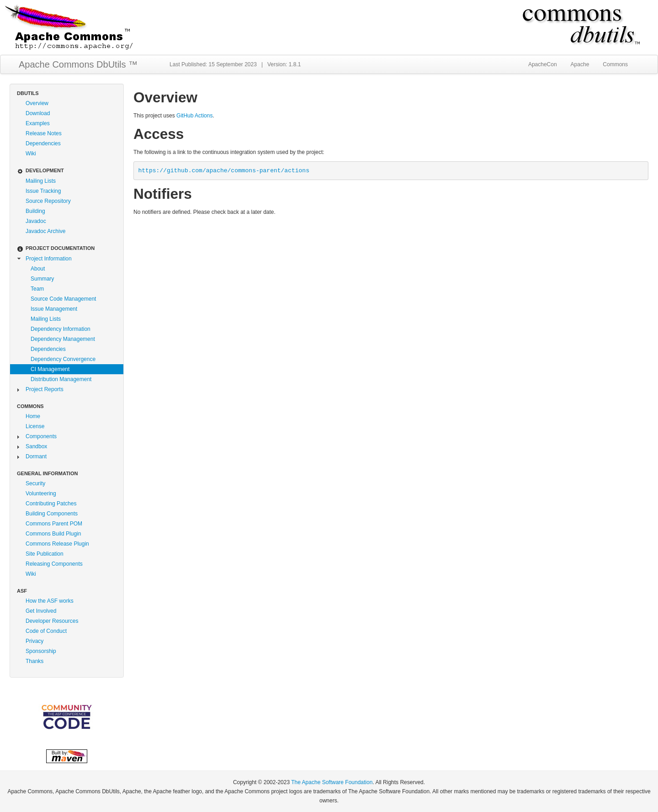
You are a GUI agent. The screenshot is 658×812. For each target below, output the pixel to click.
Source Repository (48, 201)
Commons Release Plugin (57, 544)
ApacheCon (543, 64)
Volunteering (41, 494)
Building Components (52, 514)
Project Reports (45, 389)
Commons (615, 64)
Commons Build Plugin (53, 534)
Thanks (34, 661)
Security (35, 483)
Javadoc (36, 221)
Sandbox (36, 446)
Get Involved (41, 611)
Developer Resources (52, 621)
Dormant (36, 456)
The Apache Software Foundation (332, 782)
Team (37, 289)
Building (35, 211)
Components (41, 436)
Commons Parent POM (54, 524)
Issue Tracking (43, 191)
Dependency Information (61, 329)
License (35, 426)
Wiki (31, 154)
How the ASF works (50, 601)
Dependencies (43, 143)
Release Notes (44, 133)
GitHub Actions (194, 116)
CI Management (50, 369)
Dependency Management (63, 339)
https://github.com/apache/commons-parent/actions (224, 171)
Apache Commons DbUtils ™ (78, 64)
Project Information (49, 259)
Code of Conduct (46, 631)
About (38, 269)
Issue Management (54, 309)
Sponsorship (41, 651)
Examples (38, 123)
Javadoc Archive (45, 231)
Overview (37, 103)
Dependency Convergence (63, 359)
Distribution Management (61, 379)
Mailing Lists (41, 181)
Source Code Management (63, 299)
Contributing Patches (51, 504)
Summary (42, 279)
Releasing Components (54, 564)
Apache (580, 64)
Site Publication (45, 554)
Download (38, 113)
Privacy (34, 641)
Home (33, 416)
